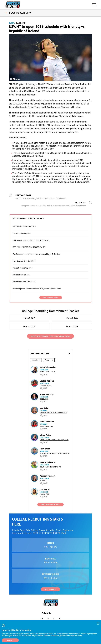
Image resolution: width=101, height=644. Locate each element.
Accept (10, 640)
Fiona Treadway (47, 394)
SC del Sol (44, 399)
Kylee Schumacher (48, 367)
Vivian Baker (45, 435)
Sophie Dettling (47, 381)
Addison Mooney (47, 476)
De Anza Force (46, 386)
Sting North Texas (48, 372)
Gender (35, 360)
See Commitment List (51, 505)
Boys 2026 (72, 327)
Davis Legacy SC (46, 426)
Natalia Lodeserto (48, 462)
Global (12, 23)
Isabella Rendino (47, 422)
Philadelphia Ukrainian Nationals (54, 413)
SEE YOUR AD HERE (51, 298)
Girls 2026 (72, 318)
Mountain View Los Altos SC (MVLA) (54, 440)
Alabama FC (45, 494)
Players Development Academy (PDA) (55, 453)
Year (47, 360)
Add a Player (50, 589)
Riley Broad (45, 449)
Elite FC (43, 481)
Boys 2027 (29, 327)
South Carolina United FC (50, 467)
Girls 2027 (29, 318)
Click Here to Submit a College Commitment (50, 336)
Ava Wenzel (45, 489)
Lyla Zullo (44, 408)
